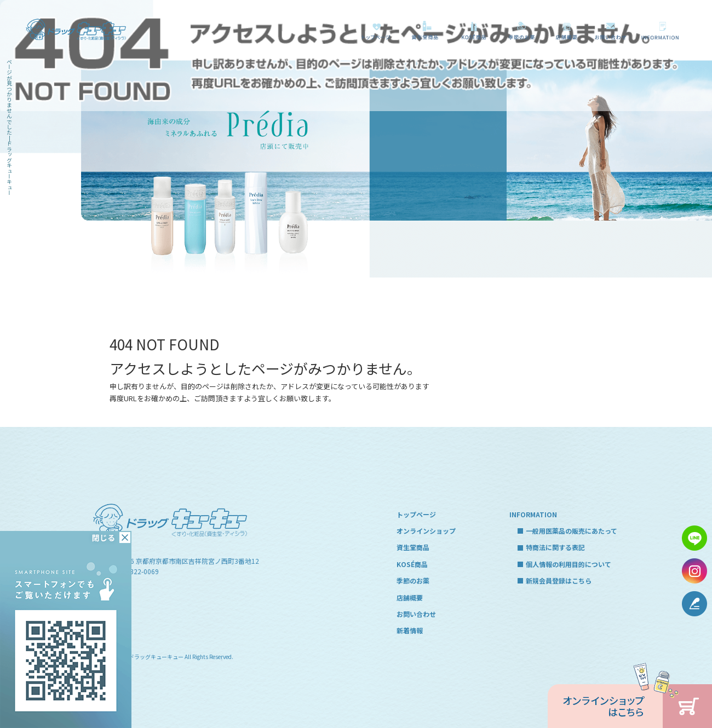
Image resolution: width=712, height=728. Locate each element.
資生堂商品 (422, 30)
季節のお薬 (522, 30)
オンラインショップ (426, 531)
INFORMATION (533, 514)
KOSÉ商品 (472, 30)
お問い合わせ (611, 30)
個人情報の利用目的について (569, 564)
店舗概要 (566, 30)
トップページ (376, 30)
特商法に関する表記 (555, 547)
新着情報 (410, 630)
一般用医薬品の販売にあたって (662, 30)
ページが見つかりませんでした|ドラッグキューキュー (10, 127)
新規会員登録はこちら (559, 580)
